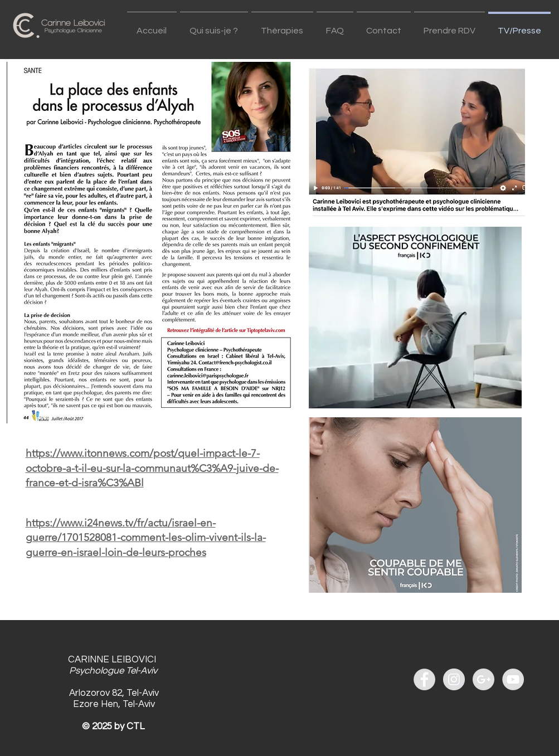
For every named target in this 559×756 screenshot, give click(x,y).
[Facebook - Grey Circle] (424, 679)
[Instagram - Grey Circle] (454, 679)
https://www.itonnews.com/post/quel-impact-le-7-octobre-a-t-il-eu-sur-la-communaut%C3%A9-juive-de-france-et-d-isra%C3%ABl (152, 468)
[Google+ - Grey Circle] (483, 679)
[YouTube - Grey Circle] (513, 679)
